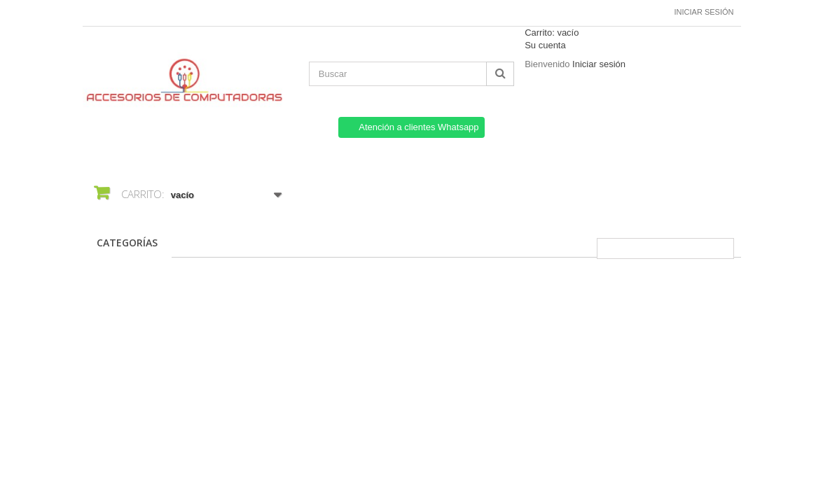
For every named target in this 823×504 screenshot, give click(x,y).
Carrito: (552, 33)
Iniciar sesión (704, 12)
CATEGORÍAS (127, 243)
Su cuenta (545, 45)
